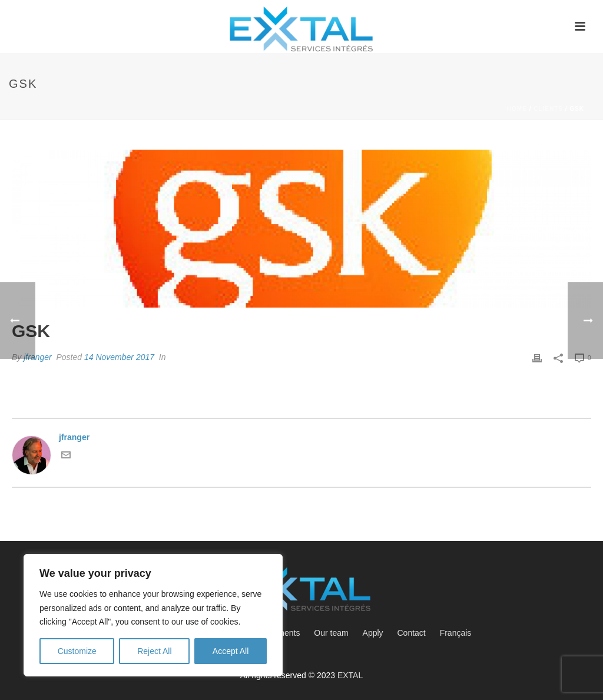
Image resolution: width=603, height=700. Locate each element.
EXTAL (350, 675)
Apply (373, 633)
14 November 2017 (119, 357)
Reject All (154, 651)
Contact (412, 633)
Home (517, 109)
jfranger (37, 357)
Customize (77, 651)
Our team (331, 633)
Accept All (231, 651)
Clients (548, 109)
